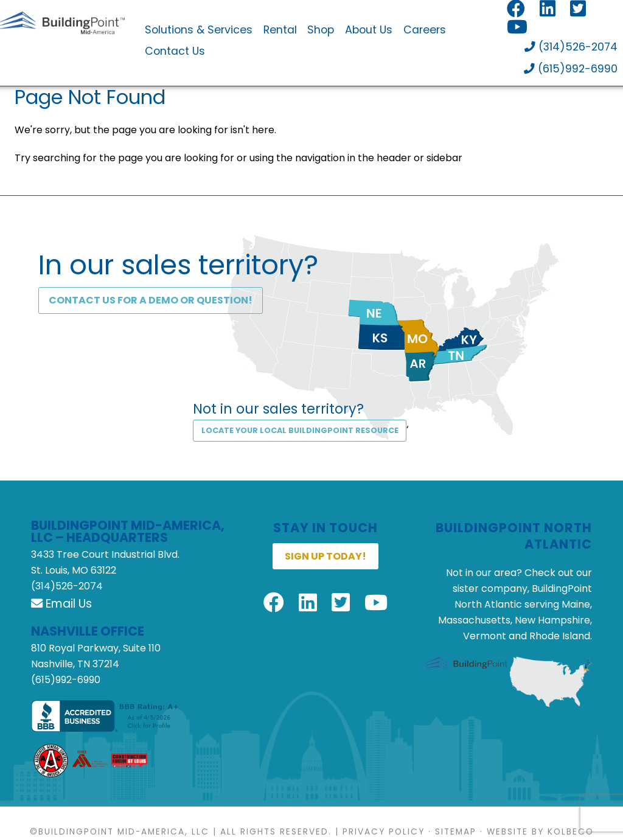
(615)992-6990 (571, 69)
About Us (369, 30)
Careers (425, 30)
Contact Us (175, 52)
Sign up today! (325, 556)
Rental (280, 30)
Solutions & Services (199, 30)
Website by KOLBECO (540, 832)
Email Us (61, 604)
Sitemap (456, 832)
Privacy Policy (384, 832)
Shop (321, 30)
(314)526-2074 (571, 47)
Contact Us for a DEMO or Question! (151, 300)
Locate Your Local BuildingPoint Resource (300, 430)
